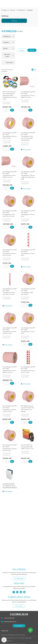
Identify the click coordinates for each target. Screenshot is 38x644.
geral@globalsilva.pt (10, 621)
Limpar (22, 50)
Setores (13, 10)
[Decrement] (4, 110)
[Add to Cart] (12, 110)
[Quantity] (6, 110)
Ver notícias (19, 606)
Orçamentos (19, 626)
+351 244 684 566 (9, 618)
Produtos (4, 10)
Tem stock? (9, 62)
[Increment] (8, 110)
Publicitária (21, 10)
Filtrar (32, 50)
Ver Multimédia (19, 579)
